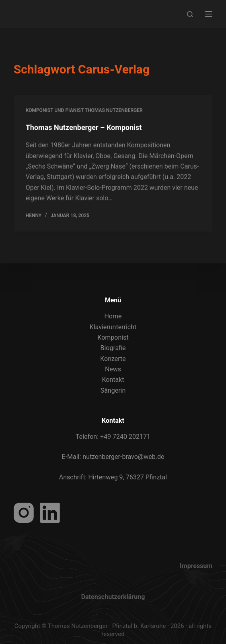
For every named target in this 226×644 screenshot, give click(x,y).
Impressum (196, 566)
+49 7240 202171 (125, 437)
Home (113, 316)
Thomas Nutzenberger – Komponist (84, 128)
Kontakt (113, 380)
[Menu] (209, 14)
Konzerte (113, 359)
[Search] (190, 14)
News (113, 369)
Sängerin (113, 390)
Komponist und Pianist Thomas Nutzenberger (84, 111)
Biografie (113, 348)
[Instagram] (24, 513)
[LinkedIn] (50, 513)
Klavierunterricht (113, 327)
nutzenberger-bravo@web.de (123, 457)
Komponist (113, 337)
